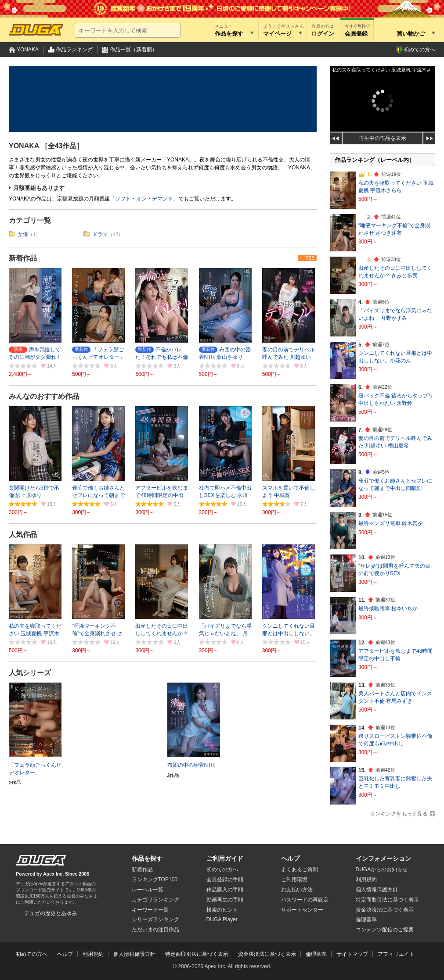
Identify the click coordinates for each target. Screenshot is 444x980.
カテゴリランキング (155, 900)
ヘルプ (290, 858)
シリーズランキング (155, 919)
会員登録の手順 (225, 880)
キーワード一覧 (150, 910)
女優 (23, 234)
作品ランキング (74, 50)
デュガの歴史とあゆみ (51, 913)
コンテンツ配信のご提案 (385, 930)
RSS (310, 258)
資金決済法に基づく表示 (267, 954)
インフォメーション (383, 858)
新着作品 (23, 258)
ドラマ (100, 234)
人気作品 (23, 535)
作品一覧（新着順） (134, 50)
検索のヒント (222, 910)
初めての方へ (419, 50)
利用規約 (366, 880)
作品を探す (147, 858)
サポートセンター (302, 910)
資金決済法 (385, 910)
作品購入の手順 (225, 890)
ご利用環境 (294, 880)
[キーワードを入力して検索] (128, 30)
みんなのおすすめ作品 (44, 396)
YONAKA (28, 50)
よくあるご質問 (300, 869)
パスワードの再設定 (305, 900)
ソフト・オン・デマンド (144, 199)
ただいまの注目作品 (155, 930)
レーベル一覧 (148, 890)
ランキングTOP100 (155, 880)
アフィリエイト (396, 954)
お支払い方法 (297, 890)
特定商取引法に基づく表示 (197, 954)
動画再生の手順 (225, 900)
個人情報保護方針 (377, 890)
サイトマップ (352, 954)
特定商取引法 (387, 900)
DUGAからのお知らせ (382, 869)
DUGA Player (222, 919)
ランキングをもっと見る (399, 814)
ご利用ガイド (225, 858)
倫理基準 (366, 919)
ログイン (323, 34)
